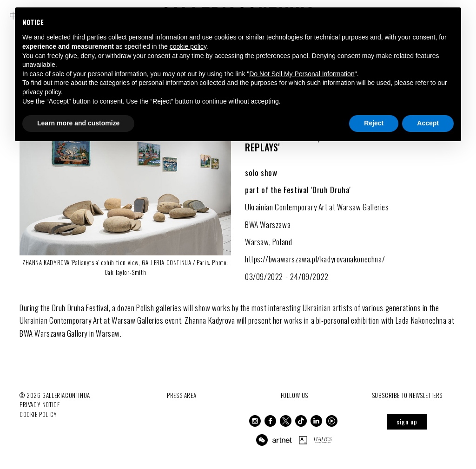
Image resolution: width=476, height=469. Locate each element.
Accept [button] (428, 123)
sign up (407, 421)
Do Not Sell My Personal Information (302, 74)
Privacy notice (40, 404)
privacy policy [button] (42, 92)
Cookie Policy (38, 414)
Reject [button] (374, 123)
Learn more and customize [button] (78, 123)
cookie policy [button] (188, 46)
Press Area (182, 395)
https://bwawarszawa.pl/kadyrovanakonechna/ (315, 259)
